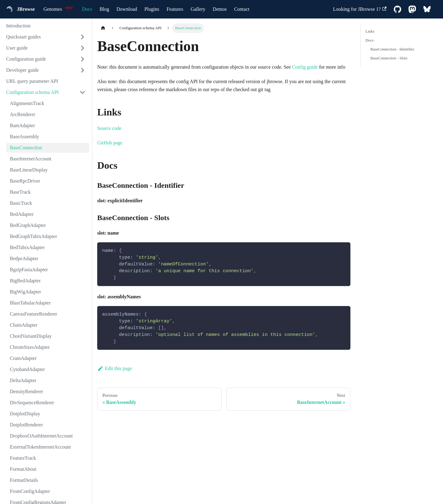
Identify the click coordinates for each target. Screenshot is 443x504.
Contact (242, 9)
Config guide (305, 67)
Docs (87, 9)
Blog (104, 9)
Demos (220, 9)
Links (370, 31)
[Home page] (103, 28)
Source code (109, 128)
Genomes (53, 9)
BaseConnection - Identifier (392, 49)
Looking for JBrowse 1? (360, 9)
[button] (46, 37)
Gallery (198, 9)
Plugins (152, 9)
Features (175, 9)
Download (127, 9)
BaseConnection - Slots (389, 58)
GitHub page (110, 143)
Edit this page (115, 368)
